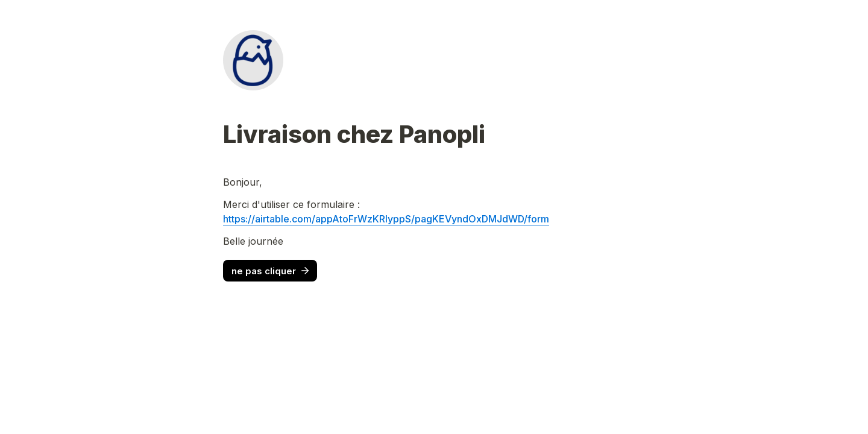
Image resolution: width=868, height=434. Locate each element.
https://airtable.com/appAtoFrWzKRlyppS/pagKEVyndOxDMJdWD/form (386, 219)
